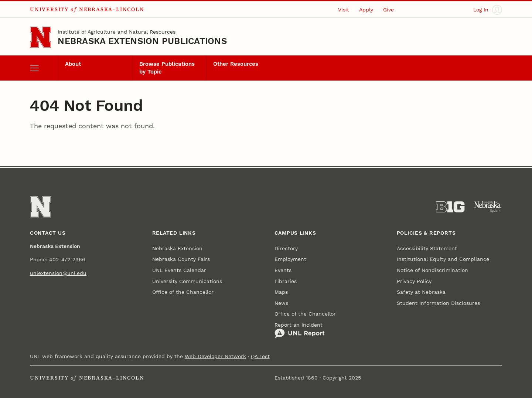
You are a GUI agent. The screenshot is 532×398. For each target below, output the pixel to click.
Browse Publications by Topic (167, 68)
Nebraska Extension (177, 248)
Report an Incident (300, 330)
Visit (344, 10)
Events (283, 270)
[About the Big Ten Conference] (450, 207)
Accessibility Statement (427, 248)
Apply (366, 10)
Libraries (286, 281)
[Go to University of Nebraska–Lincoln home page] (40, 37)
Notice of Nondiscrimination (432, 270)
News (281, 303)
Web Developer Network (215, 356)
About (73, 64)
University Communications (187, 281)
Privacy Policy (414, 281)
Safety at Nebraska (421, 292)
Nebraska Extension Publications (142, 41)
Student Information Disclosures (438, 303)
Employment (290, 259)
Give (388, 10)
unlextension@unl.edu (58, 273)
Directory (286, 248)
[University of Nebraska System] (488, 207)
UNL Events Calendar (179, 270)
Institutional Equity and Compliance (443, 259)
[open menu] (44, 68)
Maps (281, 292)
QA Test (260, 356)
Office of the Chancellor (183, 292)
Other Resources (236, 64)
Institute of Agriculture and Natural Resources (117, 32)
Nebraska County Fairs (181, 259)
